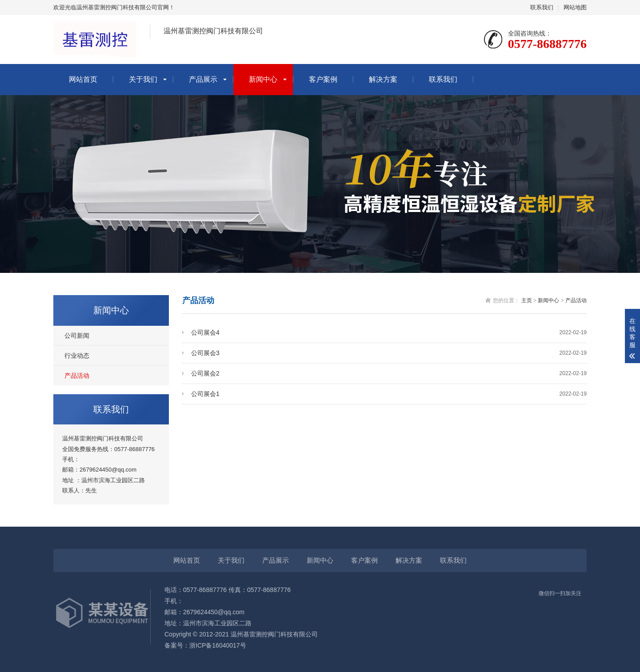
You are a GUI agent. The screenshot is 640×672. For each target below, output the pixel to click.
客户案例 (323, 79)
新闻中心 (263, 79)
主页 (527, 300)
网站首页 (83, 79)
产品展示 (203, 79)
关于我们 (143, 79)
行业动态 (77, 356)
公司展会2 (389, 374)
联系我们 (542, 7)
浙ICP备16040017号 (218, 645)
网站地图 (575, 7)
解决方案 (383, 79)
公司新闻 (77, 336)
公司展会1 (389, 394)
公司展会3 (389, 353)
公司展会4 (389, 333)
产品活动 (77, 376)
